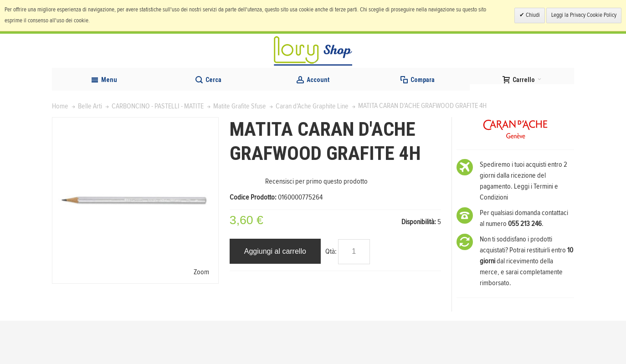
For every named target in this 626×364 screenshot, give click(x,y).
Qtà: (331, 295)
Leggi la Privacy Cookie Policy (584, 15)
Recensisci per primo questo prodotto (316, 225)
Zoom (201, 315)
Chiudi (532, 15)
